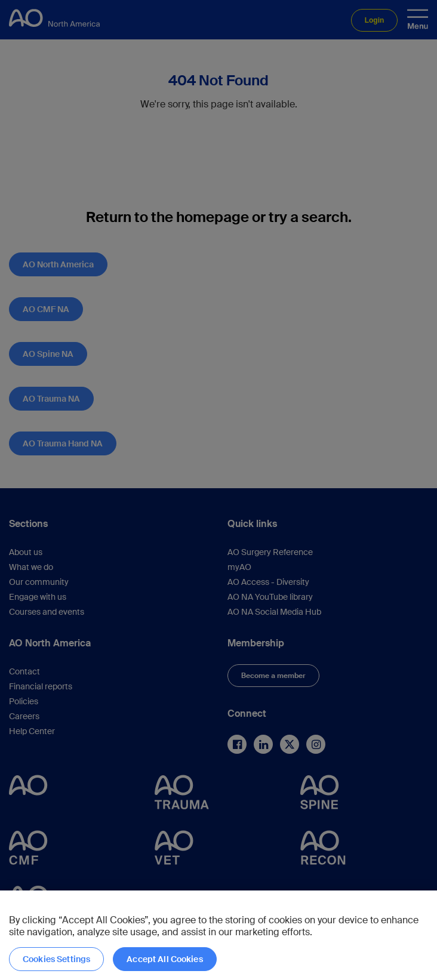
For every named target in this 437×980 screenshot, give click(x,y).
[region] (219, 935)
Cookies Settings (56, 959)
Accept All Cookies (165, 959)
